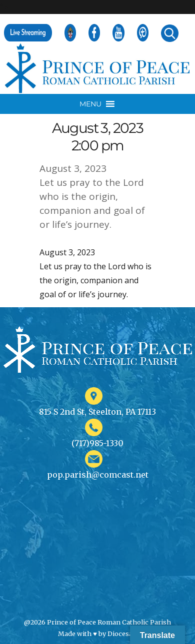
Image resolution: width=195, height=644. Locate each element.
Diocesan (122, 634)
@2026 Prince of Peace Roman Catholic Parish (97, 622)
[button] (90, 104)
